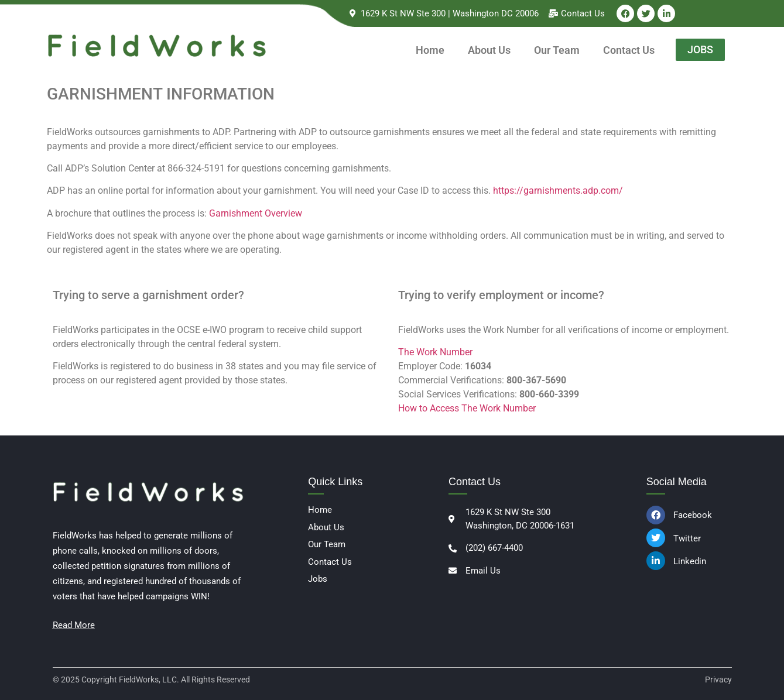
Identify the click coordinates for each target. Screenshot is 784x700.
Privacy (718, 680)
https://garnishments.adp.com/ (558, 191)
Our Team (557, 50)
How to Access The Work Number (467, 408)
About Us (489, 50)
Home (430, 50)
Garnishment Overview (256, 213)
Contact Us (629, 50)
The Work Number (435, 352)
